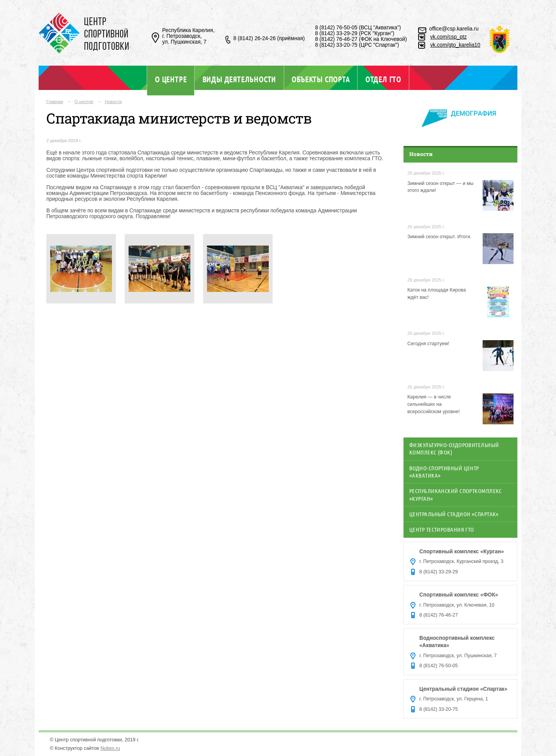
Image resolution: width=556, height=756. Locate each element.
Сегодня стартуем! (428, 344)
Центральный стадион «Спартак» (454, 514)
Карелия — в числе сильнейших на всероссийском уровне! (434, 404)
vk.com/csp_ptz (448, 37)
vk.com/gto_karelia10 (455, 45)
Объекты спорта (320, 79)
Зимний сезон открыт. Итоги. (439, 237)
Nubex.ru (110, 748)
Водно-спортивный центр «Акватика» (444, 472)
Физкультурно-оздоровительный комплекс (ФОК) (454, 448)
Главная (55, 102)
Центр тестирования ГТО (442, 529)
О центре (171, 79)
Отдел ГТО (383, 79)
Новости (113, 102)
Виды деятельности (239, 79)
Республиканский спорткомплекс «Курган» (456, 494)
